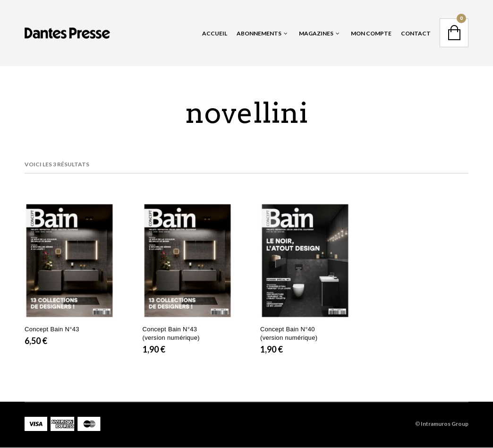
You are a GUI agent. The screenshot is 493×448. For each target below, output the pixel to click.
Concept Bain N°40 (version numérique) (289, 333)
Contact (416, 33)
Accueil (215, 33)
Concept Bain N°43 (52, 329)
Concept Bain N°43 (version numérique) (171, 333)
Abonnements (259, 33)
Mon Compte (371, 33)
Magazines (316, 33)
